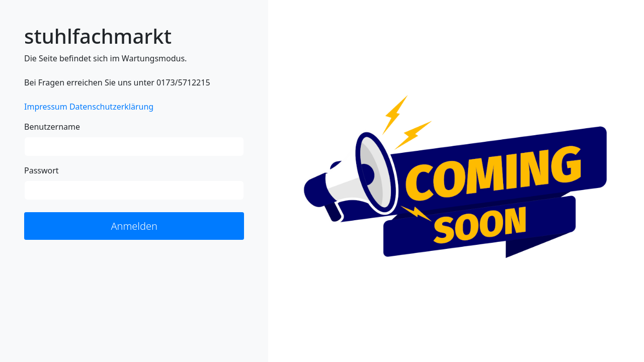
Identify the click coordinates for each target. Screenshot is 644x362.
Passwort (42, 170)
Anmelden (134, 226)
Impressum (46, 107)
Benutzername (52, 127)
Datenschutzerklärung (111, 107)
